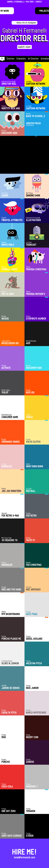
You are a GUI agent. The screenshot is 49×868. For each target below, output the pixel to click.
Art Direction (33, 59)
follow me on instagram (26, 23)
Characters (21, 59)
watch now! (24, 47)
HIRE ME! (24, 847)
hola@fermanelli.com (25, 853)
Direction (11, 59)
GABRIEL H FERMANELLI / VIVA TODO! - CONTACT (25, 2)
